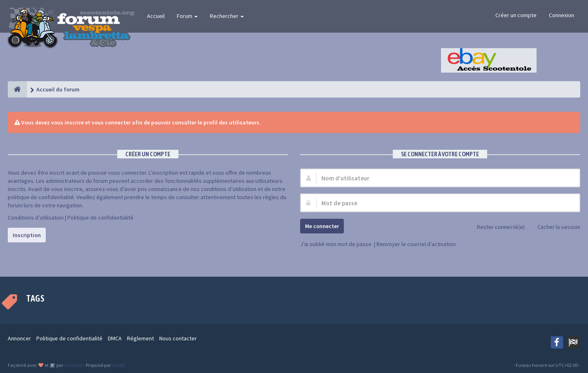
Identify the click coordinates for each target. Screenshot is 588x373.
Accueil (156, 16)
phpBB (118, 365)
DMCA (115, 338)
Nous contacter (178, 338)
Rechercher (227, 16)
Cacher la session (554, 228)
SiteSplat (73, 365)
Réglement (140, 338)
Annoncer (19, 338)
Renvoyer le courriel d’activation (416, 244)
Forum (187, 16)
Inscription (27, 235)
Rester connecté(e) (496, 228)
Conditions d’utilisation (36, 218)
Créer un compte (516, 15)
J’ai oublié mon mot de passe (336, 244)
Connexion (561, 15)
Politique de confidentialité (100, 218)
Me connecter (322, 226)
